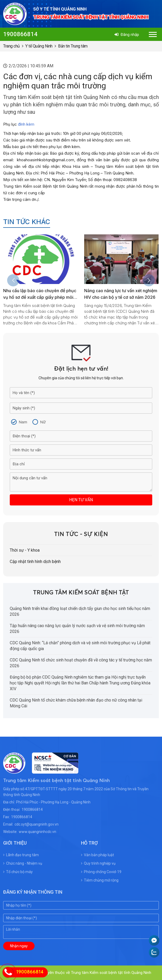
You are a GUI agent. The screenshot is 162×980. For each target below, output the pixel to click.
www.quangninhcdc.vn (37, 832)
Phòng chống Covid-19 (101, 872)
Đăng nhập (127, 35)
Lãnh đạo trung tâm (21, 855)
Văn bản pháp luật (97, 855)
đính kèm (26, 124)
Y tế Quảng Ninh (39, 46)
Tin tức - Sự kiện (81, 534)
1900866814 (20, 34)
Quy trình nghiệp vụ (98, 863)
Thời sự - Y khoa (25, 550)
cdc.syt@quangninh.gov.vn (37, 824)
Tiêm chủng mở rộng (100, 880)
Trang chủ (11, 46)
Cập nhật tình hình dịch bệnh (35, 562)
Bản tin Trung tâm (73, 46)
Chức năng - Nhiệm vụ (23, 863)
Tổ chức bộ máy (18, 872)
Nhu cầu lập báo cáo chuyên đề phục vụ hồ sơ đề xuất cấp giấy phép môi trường (40, 297)
